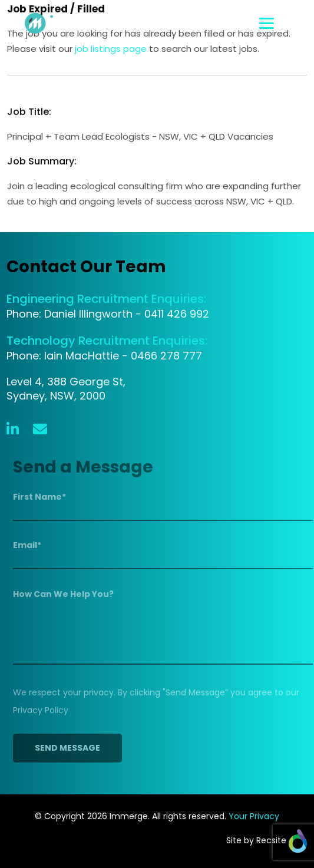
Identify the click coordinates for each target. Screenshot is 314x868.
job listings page (111, 49)
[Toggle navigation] (283, 23)
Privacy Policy (43, 710)
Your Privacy (254, 816)
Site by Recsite (267, 840)
